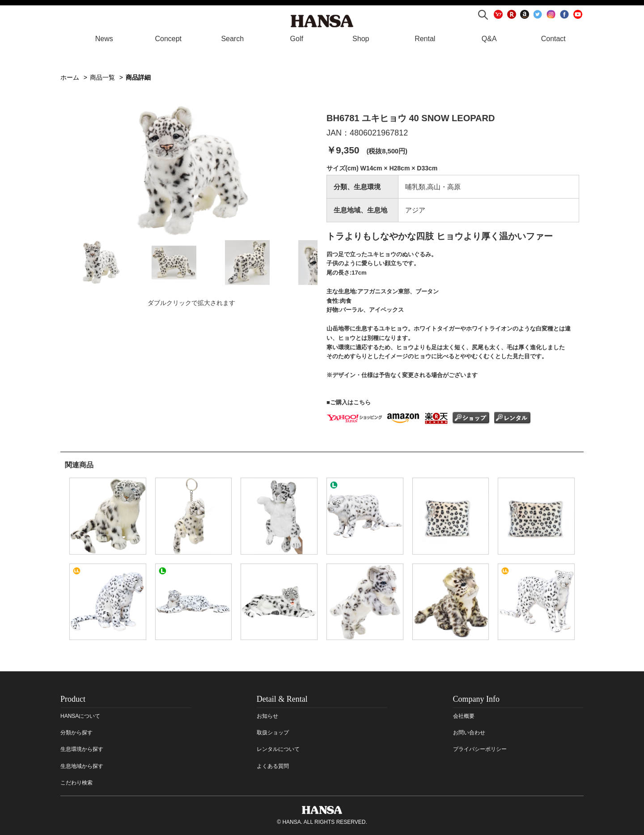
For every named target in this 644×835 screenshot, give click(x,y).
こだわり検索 (76, 783)
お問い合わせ (469, 733)
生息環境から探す (82, 749)
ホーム (70, 77)
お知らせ (267, 716)
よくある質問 (273, 766)
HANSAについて (80, 716)
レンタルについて (278, 749)
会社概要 (464, 716)
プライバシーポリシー (480, 749)
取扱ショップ (273, 733)
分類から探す (76, 733)
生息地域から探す (82, 766)
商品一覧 (102, 77)
